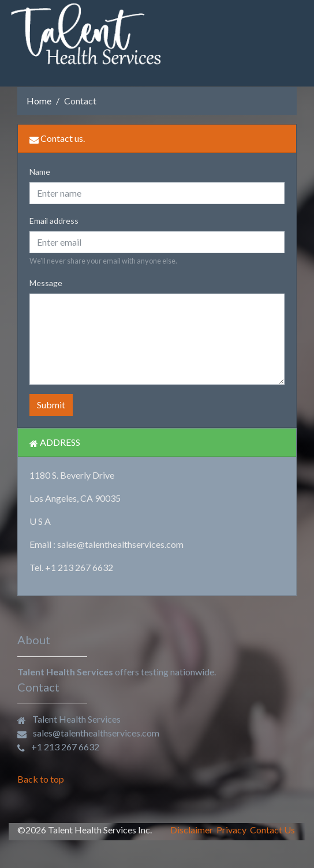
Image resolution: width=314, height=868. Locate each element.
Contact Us (272, 830)
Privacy (231, 830)
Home (39, 101)
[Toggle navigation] (289, 35)
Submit (51, 405)
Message (46, 283)
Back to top (41, 779)
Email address (54, 221)
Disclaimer (192, 830)
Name (40, 172)
